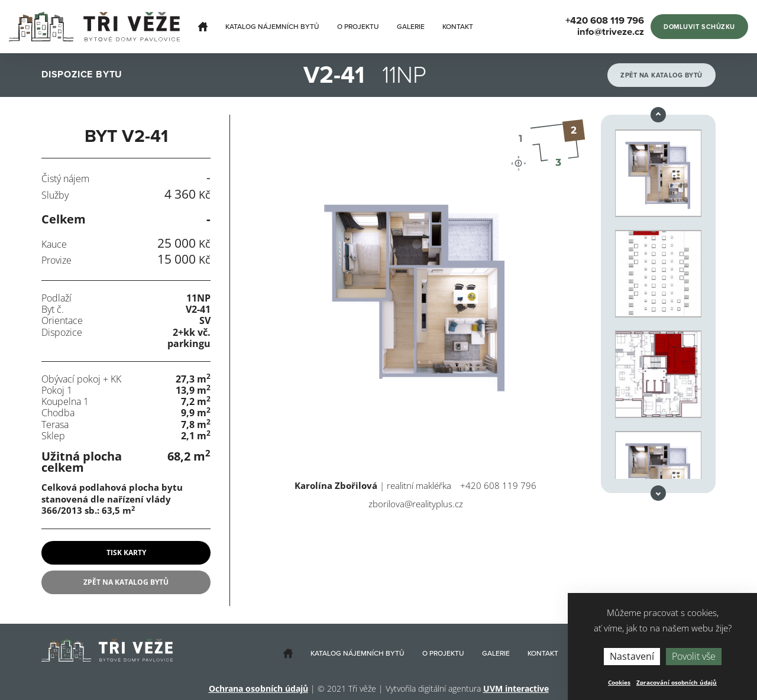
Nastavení (632, 656)
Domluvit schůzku (699, 27)
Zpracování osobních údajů (677, 682)
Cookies (619, 682)
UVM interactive (516, 688)
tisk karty (126, 552)
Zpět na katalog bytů (661, 75)
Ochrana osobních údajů (258, 688)
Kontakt (458, 27)
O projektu (358, 27)
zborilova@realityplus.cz (416, 504)
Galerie (411, 27)
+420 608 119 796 (498, 485)
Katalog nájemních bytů (272, 27)
